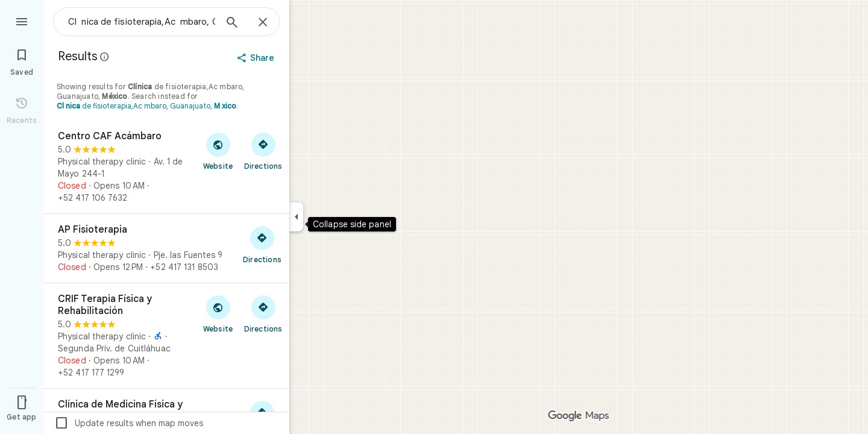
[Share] (257, 58)
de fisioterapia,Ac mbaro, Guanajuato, (146, 106)
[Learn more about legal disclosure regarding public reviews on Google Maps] (105, 57)
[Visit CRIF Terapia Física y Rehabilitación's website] (218, 313)
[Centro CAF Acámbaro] (166, 167)
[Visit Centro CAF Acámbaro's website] (218, 151)
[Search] (232, 24)
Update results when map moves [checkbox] (129, 423)
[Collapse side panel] (296, 217)
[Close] (263, 23)
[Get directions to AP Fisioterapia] (262, 244)
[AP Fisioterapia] (166, 248)
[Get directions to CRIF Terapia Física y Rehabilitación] (263, 313)
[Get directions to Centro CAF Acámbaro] (263, 151)
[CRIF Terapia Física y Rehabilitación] (166, 336)
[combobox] (142, 22)
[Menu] (22, 20)
